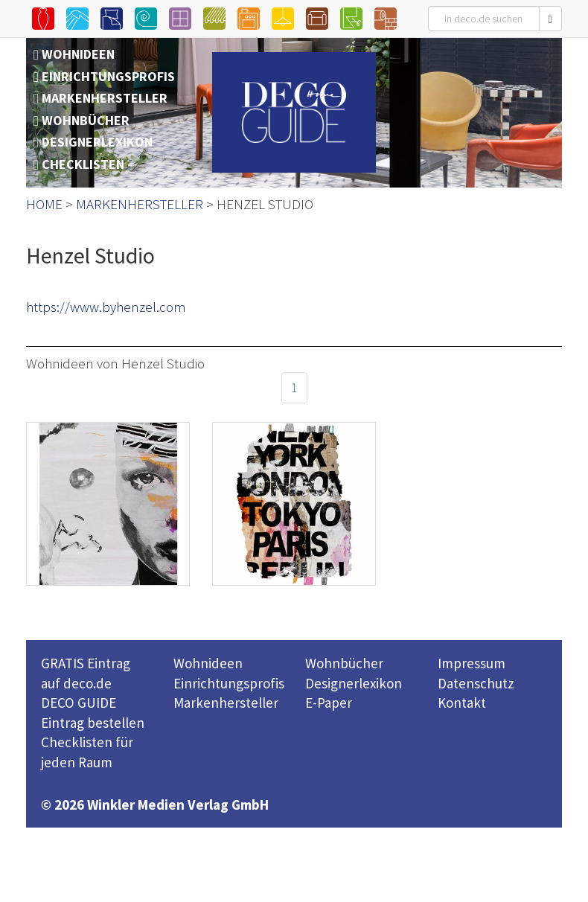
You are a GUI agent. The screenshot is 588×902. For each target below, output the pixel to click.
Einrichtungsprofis (229, 683)
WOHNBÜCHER (86, 120)
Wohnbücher (344, 663)
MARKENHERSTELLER (105, 98)
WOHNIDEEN (78, 54)
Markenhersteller (226, 703)
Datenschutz (476, 683)
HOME (44, 204)
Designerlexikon (354, 683)
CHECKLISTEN (83, 164)
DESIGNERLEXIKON (97, 142)
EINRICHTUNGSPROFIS (108, 76)
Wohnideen (208, 663)
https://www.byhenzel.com (106, 307)
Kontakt (462, 703)
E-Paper (329, 703)
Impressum (472, 663)
